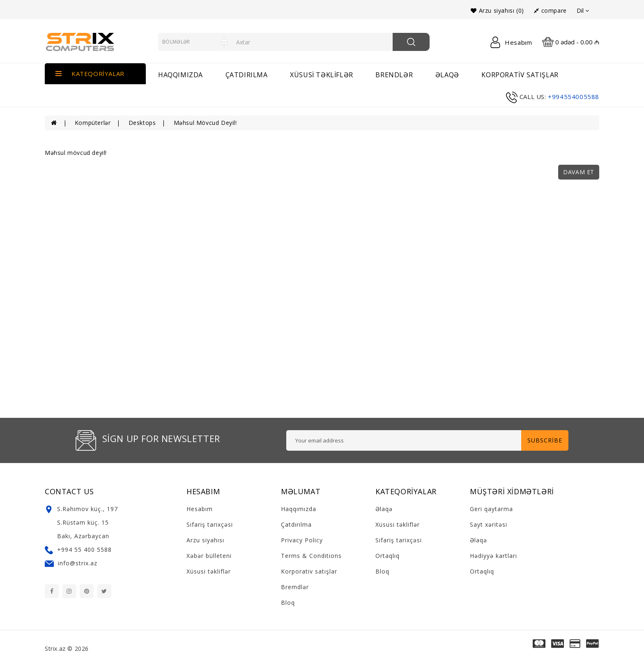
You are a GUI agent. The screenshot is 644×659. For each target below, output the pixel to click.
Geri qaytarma (491, 509)
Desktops (142, 123)
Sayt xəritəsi (489, 524)
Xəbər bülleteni (209, 556)
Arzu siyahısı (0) (497, 10)
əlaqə (447, 75)
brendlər (394, 75)
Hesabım (200, 509)
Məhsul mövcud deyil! (205, 123)
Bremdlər (295, 587)
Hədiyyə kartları (493, 556)
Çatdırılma (247, 75)
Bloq (288, 603)
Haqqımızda (181, 75)
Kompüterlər (93, 123)
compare (550, 10)
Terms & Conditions (311, 556)
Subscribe (545, 440)
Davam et (579, 172)
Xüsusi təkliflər (322, 75)
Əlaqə (384, 509)
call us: (533, 97)
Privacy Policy (302, 540)
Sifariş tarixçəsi (210, 524)
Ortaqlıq (388, 556)
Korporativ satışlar (520, 75)
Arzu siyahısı (205, 540)
